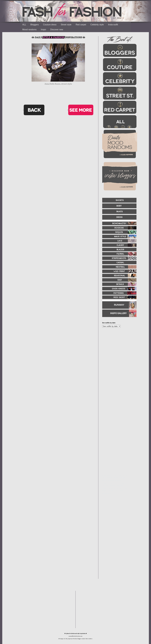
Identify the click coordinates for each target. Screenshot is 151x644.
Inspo (43, 30)
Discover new (57, 30)
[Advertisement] (118, 358)
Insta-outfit (113, 25)
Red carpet (81, 25)
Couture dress (50, 25)
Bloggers (35, 25)
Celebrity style (97, 25)
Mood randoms (30, 30)
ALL (24, 25)
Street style (66, 25)
